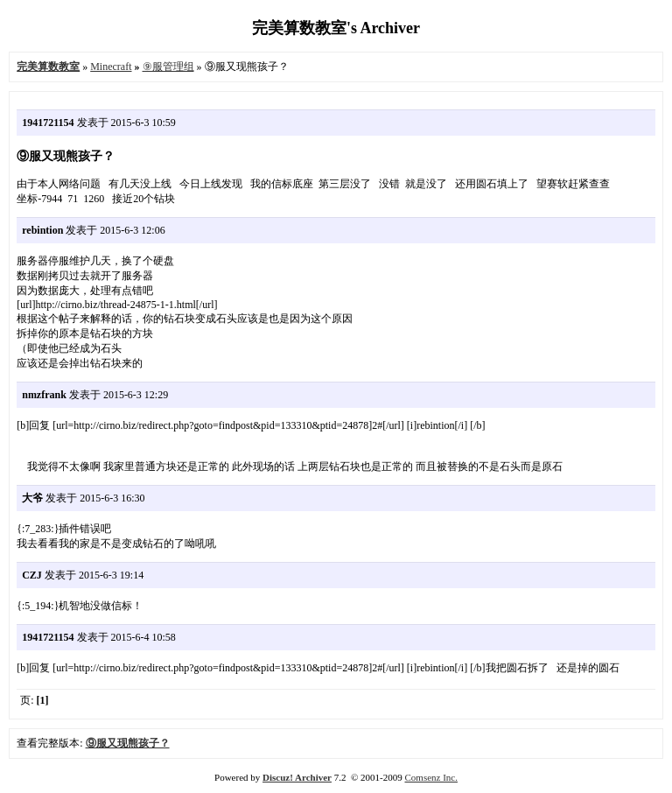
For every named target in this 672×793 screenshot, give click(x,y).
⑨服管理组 (168, 67)
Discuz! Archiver (297, 777)
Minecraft (111, 67)
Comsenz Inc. (430, 777)
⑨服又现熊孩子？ (128, 743)
